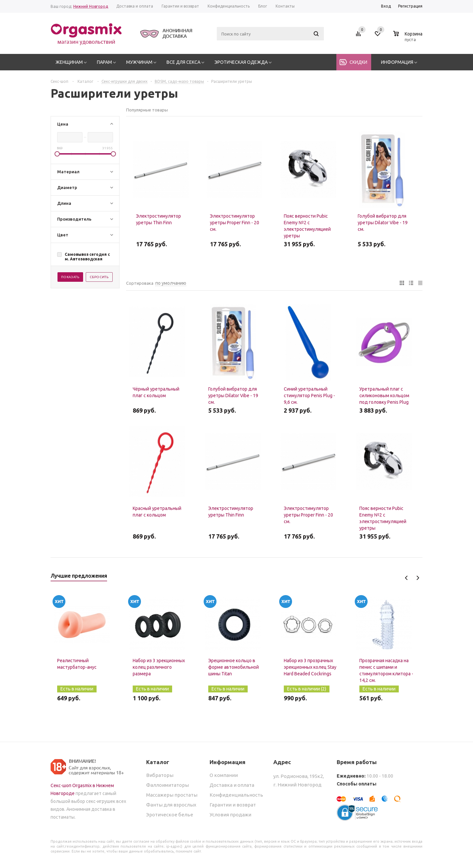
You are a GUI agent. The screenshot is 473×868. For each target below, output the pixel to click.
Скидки (358, 62)
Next (418, 578)
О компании (224, 775)
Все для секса (183, 62)
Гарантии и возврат (233, 805)
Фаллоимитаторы (168, 785)
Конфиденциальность (236, 795)
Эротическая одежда (241, 62)
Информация (397, 62)
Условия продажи (230, 815)
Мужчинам (139, 62)
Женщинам (69, 62)
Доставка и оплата (232, 785)
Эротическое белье (170, 815)
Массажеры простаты (172, 795)
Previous (406, 578)
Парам (104, 62)
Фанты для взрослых (171, 805)
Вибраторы (160, 775)
